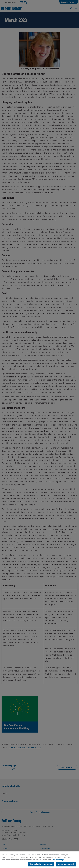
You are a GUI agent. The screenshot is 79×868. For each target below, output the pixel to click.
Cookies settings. (58, 862)
